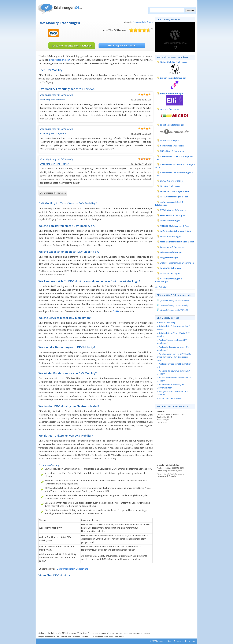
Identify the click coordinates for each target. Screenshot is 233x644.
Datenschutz (179, 641)
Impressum (191, 641)
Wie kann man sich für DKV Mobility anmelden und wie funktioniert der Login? (174, 357)
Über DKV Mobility (167, 322)
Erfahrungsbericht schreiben (53, 193)
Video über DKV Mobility (170, 398)
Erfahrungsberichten (60, 60)
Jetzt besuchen (72, 46)
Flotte (116, 311)
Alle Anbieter (161, 287)
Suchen (190, 10)
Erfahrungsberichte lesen (122, 45)
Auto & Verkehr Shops (143, 22)
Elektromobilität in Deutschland (72, 569)
